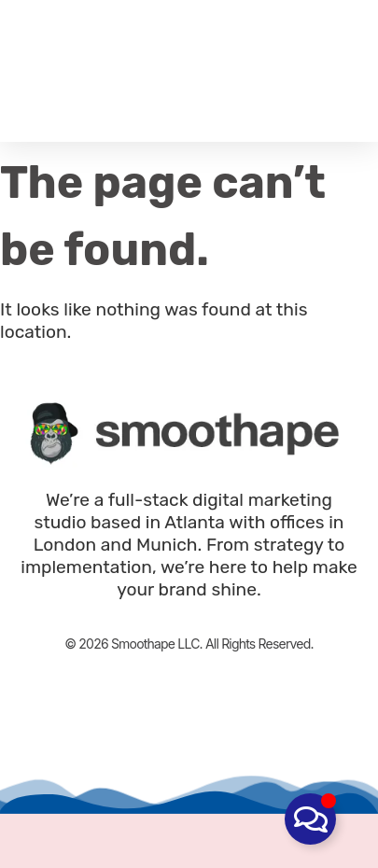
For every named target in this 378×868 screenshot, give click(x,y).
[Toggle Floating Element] (310, 819)
